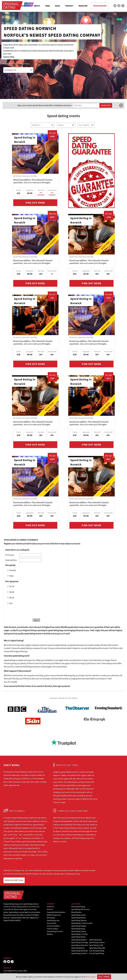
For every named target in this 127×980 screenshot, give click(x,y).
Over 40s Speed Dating (97, 951)
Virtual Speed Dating (78, 907)
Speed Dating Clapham (79, 920)
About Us (50, 909)
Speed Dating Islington (79, 926)
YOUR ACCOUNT (100, 6)
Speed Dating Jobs (53, 920)
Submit (36, 620)
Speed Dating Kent (95, 940)
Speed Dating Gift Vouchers (80, 909)
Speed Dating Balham (79, 918)
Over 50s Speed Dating (97, 953)
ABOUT (37, 6)
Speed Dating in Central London (82, 923)
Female (13, 570)
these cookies (90, 977)
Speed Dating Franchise (55, 931)
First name (10, 555)
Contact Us (50, 907)
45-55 (12, 598)
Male (11, 576)
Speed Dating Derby (78, 948)
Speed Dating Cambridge (80, 942)
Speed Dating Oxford (78, 937)
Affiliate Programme (54, 915)
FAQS (48, 6)
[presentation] (24, 612)
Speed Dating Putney (78, 929)
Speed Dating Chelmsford (80, 945)
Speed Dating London (79, 915)
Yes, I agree (104, 977)
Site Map (50, 934)
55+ (11, 603)
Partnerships (51, 918)
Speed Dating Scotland (97, 942)
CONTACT (69, 6)
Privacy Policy (52, 923)
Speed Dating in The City (79, 934)
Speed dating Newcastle (97, 948)
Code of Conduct (52, 929)
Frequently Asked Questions (56, 912)
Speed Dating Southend (79, 953)
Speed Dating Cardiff (96, 945)
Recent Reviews (76, 912)
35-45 (12, 592)
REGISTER (83, 6)
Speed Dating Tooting (79, 931)
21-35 (12, 586)
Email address (11, 560)
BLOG (58, 6)
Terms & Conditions (53, 926)
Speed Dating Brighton (79, 940)
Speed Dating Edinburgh (79, 951)
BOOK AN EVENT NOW (14, 880)
